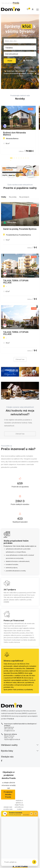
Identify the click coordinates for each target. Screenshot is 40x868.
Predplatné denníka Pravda (8, 795)
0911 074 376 (9, 729)
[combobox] (20, 41)
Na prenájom (24, 197)
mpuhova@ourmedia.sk (12, 739)
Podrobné (28, 60)
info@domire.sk (9, 731)
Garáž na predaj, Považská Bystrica (20, 229)
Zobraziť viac (20, 359)
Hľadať (10, 61)
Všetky (4, 197)
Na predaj (13, 197)
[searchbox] (20, 41)
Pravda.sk (32, 680)
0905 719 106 (9, 738)
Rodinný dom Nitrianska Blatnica (19, 133)
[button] (11, 158)
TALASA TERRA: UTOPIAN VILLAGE (16, 282)
